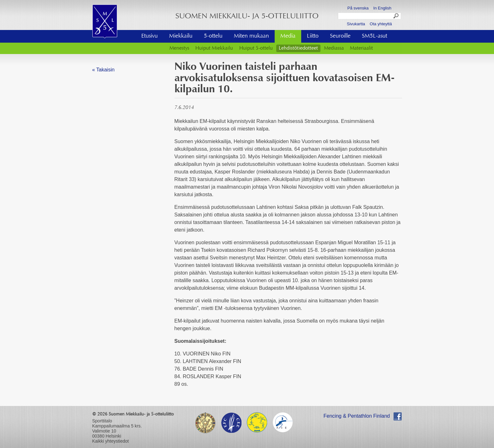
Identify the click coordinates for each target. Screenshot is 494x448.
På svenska (358, 8)
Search (396, 17)
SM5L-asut (375, 36)
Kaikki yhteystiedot (111, 441)
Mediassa (334, 48)
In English (382, 8)
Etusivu (149, 36)
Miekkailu (181, 36)
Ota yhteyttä (381, 24)
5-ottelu (213, 36)
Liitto (313, 36)
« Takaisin (104, 70)
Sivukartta (356, 24)
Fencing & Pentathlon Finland (357, 416)
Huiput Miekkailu (214, 48)
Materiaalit (361, 48)
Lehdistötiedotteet (298, 48)
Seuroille (340, 36)
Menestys (179, 48)
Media (288, 36)
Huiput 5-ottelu (256, 48)
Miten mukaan (251, 36)
